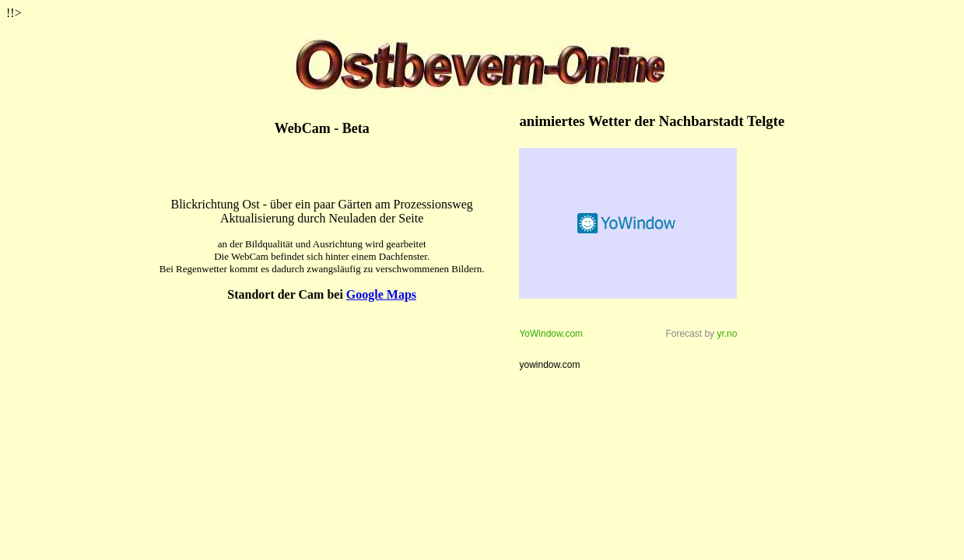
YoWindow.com (551, 334)
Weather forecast (628, 223)
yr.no (727, 334)
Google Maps (381, 294)
